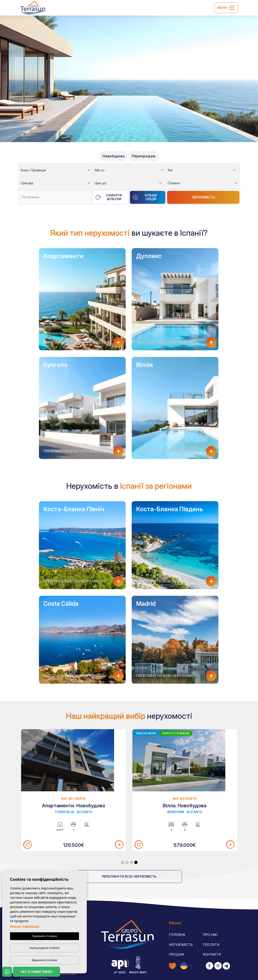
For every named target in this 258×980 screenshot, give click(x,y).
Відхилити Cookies (44, 960)
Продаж (177, 954)
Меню (226, 8)
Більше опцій (145, 197)
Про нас (210, 935)
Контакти (212, 954)
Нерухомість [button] (181, 945)
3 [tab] (131, 862)
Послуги (211, 945)
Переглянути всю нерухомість (129, 876)
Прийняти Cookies (44, 936)
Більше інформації (25, 926)
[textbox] (57, 171)
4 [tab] (136, 862)
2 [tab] (127, 862)
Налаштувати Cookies (44, 948)
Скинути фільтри (109, 197)
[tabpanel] (73, 790)
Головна (177, 935)
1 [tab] (123, 862)
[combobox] (55, 170)
